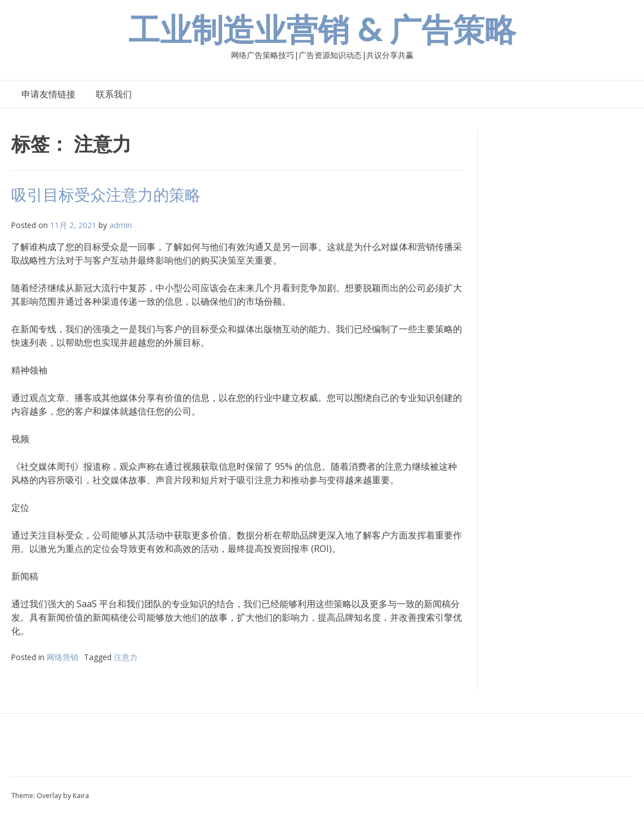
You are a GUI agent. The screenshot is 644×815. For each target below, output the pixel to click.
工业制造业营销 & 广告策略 (322, 30)
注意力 (126, 657)
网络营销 (63, 657)
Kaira (81, 796)
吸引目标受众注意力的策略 (106, 195)
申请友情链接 (48, 94)
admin (121, 225)
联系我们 (114, 94)
